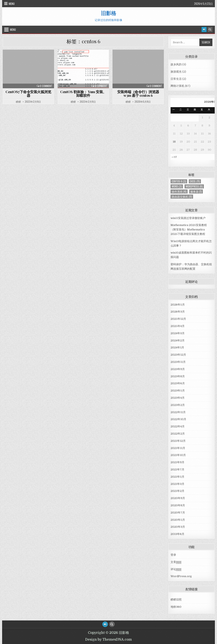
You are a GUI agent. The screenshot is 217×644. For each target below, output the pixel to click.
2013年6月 (177, 534)
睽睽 (18, 102)
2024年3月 (178, 333)
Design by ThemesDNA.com (108, 640)
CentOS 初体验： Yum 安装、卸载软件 (83, 93)
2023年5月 (178, 391)
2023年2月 (178, 405)
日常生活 (176, 79)
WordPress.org (181, 576)
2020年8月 (178, 505)
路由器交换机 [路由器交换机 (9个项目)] (182, 197)
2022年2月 (178, 434)
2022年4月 (178, 426)
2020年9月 (178, 498)
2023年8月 (178, 376)
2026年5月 (178, 305)
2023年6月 (178, 383)
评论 (176, 569)
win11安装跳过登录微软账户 (188, 218)
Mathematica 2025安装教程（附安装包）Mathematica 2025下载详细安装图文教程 (189, 229)
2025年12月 (178, 319)
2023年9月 (178, 369)
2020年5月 (178, 520)
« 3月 (174, 157)
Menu (12, 4)
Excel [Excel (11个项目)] (195, 181)
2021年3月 (177, 484)
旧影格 (108, 13)
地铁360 (176, 607)
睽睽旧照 (176, 600)
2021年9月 (177, 462)
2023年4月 (178, 398)
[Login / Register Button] (105, 624)
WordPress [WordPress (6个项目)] (194, 186)
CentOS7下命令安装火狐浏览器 (28, 93)
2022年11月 (178, 412)
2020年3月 (178, 527)
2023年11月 (178, 362)
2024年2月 (178, 340)
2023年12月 (178, 355)
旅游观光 (176, 72)
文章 (176, 562)
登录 (173, 555)
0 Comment (46, 86)
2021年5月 (177, 477)
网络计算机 (177, 86)
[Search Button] (210, 29)
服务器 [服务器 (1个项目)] (196, 192)
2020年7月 (178, 513)
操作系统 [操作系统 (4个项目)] (179, 192)
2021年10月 (178, 455)
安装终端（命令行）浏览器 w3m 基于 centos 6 (138, 93)
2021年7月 (177, 469)
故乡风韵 (176, 64)
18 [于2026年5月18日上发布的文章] (174, 142)
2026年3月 (178, 312)
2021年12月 (178, 441)
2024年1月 (177, 347)
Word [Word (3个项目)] (177, 186)
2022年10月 (178, 419)
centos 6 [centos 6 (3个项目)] (179, 181)
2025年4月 (178, 326)
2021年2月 (177, 491)
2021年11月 (178, 448)
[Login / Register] (204, 29)
